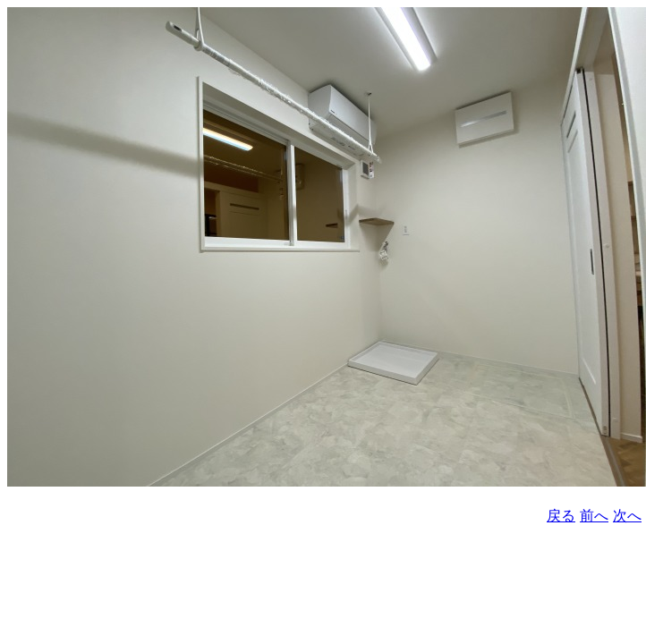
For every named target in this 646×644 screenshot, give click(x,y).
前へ (594, 516)
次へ (627, 516)
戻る (561, 516)
